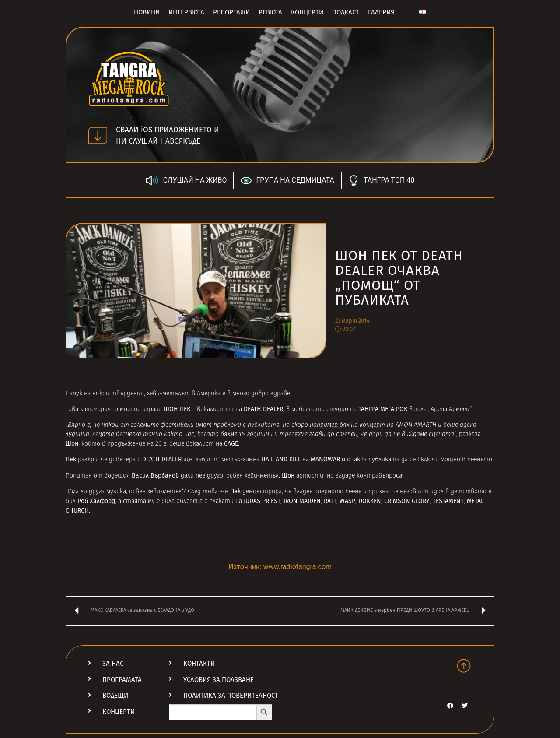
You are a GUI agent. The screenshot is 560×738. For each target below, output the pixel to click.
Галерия (381, 12)
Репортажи (231, 12)
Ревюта (270, 12)
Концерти (307, 12)
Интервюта (186, 12)
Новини (147, 12)
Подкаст (346, 12)
